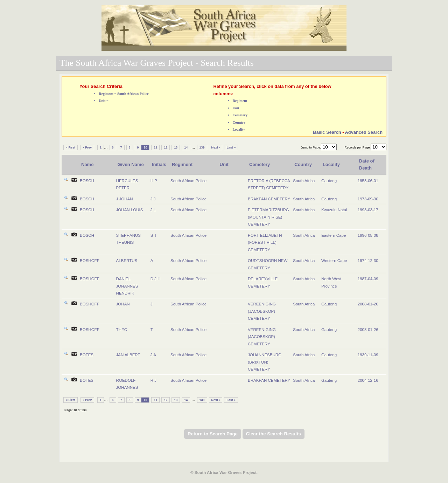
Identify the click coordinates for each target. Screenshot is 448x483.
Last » (231, 147)
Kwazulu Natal (334, 210)
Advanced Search (364, 132)
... (106, 147)
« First (71, 147)
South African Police (188, 181)
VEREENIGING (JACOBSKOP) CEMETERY (262, 311)
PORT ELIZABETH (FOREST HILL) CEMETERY (265, 243)
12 (166, 147)
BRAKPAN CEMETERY (269, 199)
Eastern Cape (334, 235)
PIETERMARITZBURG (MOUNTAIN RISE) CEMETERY (268, 217)
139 (202, 147)
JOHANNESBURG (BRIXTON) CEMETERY (265, 362)
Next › (216, 147)
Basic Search (327, 132)
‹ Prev (87, 147)
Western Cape (334, 261)
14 (186, 147)
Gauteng (329, 181)
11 (155, 147)
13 (176, 147)
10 (145, 147)
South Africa (304, 181)
